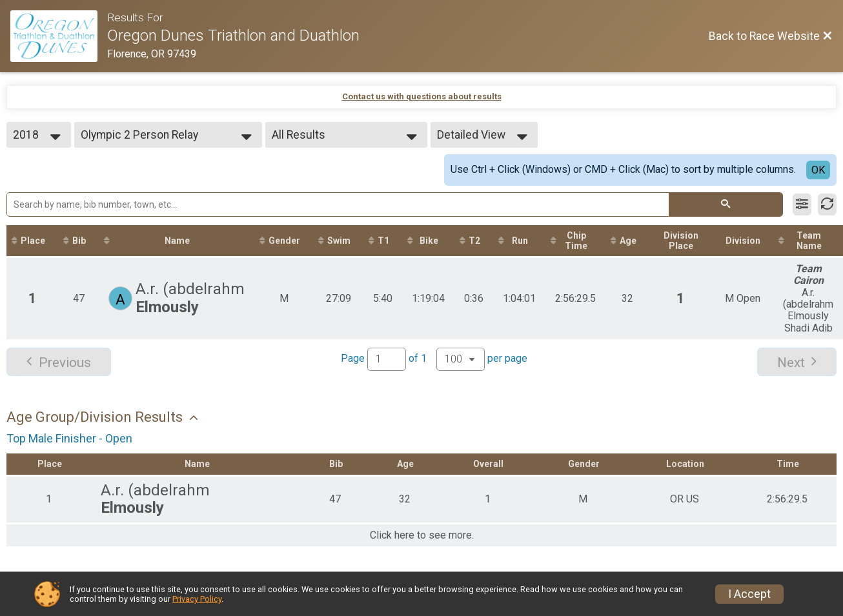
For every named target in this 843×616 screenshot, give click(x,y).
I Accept (749, 594)
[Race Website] (59, 36)
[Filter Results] (802, 204)
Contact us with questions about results (422, 96)
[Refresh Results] (827, 204)
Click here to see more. (422, 535)
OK (818, 170)
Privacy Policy (197, 599)
